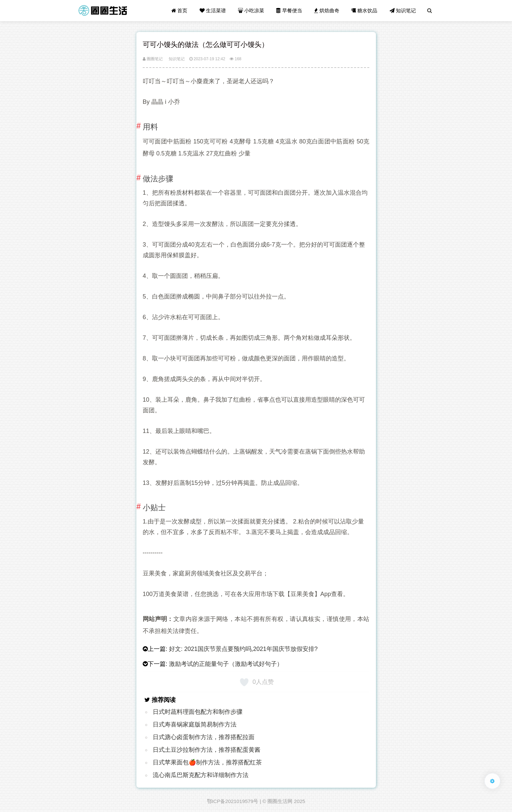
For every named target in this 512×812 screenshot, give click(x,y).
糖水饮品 (364, 10)
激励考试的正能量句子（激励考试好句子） (226, 664)
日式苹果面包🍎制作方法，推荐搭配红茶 (207, 762)
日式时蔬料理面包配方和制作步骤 (198, 712)
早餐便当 (289, 10)
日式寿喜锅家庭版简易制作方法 (195, 724)
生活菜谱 (213, 10)
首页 (179, 10)
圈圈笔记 (153, 59)
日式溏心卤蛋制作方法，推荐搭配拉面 (204, 737)
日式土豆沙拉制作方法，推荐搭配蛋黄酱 (207, 750)
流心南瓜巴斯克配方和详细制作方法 (201, 775)
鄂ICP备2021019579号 (233, 801)
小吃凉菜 (251, 10)
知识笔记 (403, 10)
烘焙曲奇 (327, 10)
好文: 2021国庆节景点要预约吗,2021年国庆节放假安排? (243, 649)
